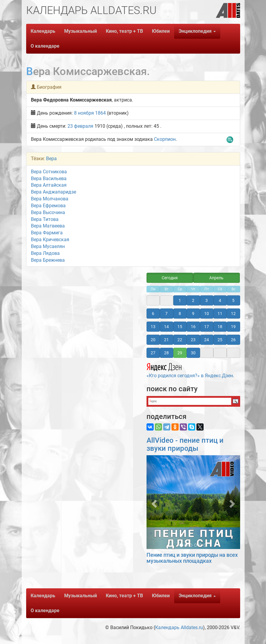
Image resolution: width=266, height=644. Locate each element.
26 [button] (233, 340)
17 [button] (207, 327)
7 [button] (166, 314)
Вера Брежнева (48, 260)
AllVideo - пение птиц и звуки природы (185, 444)
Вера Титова (45, 219)
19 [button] (233, 327)
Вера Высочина (48, 212)
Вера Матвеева (48, 226)
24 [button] (207, 340)
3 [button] (207, 300)
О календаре (45, 46)
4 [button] (220, 300)
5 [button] (233, 300)
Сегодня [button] (170, 278)
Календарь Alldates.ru (179, 627)
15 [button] (180, 327)
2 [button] (193, 300)
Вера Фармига (47, 233)
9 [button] (193, 314)
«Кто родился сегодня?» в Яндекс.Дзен (190, 369)
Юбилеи (161, 31)
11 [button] (220, 314)
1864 (100, 113)
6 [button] (153, 314)
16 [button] (193, 327)
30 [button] (193, 353)
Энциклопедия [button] (197, 31)
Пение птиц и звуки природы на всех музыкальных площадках (192, 558)
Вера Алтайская (49, 185)
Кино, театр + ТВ (124, 31)
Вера (51, 159)
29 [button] (180, 353)
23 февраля (80, 126)
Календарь (43, 31)
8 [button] (180, 314)
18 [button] (220, 327)
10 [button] (207, 314)
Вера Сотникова (49, 172)
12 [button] (233, 314)
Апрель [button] (216, 278)
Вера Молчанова (50, 199)
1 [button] (180, 300)
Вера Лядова (45, 253)
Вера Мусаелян (48, 246)
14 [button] (166, 327)
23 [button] (193, 340)
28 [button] (166, 353)
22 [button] (180, 340)
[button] (154, 502)
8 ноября (84, 113)
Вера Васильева (49, 178)
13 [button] (153, 327)
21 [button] (166, 340)
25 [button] (220, 340)
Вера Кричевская (50, 240)
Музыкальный (81, 31)
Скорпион (165, 139)
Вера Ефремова (48, 206)
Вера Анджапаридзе (53, 192)
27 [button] (153, 353)
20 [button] (153, 340)
